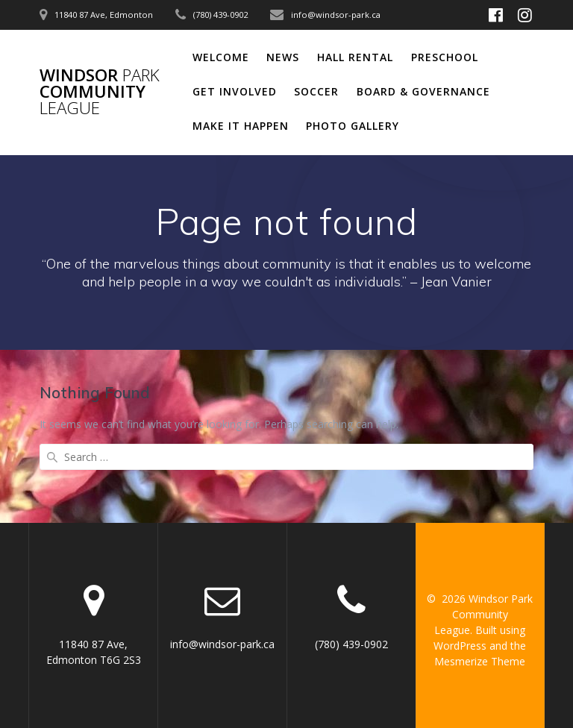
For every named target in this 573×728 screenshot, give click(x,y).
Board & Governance (423, 91)
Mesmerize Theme (480, 661)
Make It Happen (241, 126)
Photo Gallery (353, 126)
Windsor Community (100, 92)
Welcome (221, 57)
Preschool (445, 57)
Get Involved (235, 91)
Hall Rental (355, 57)
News (283, 57)
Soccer (316, 91)
